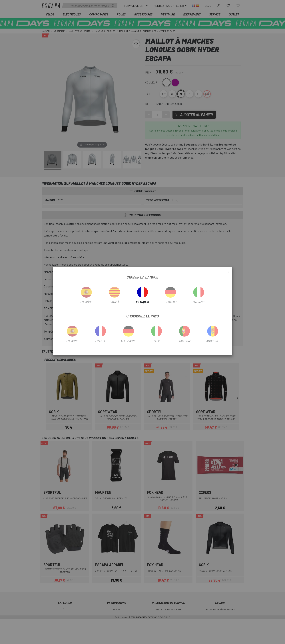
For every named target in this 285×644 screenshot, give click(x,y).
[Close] (228, 272)
